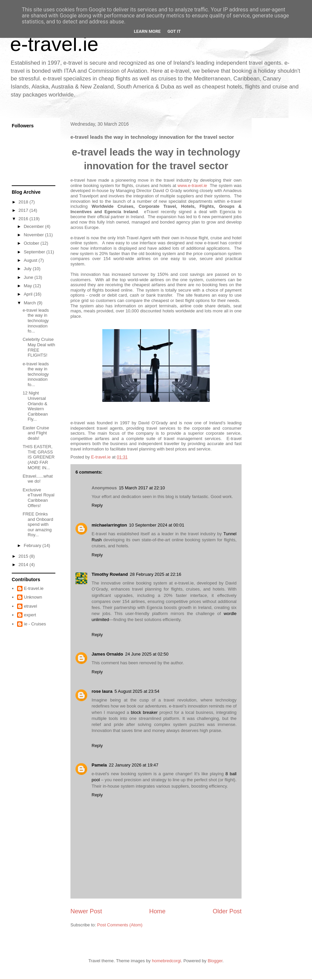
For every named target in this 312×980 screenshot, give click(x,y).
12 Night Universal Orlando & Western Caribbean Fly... (35, 406)
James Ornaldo (107, 654)
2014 (24, 565)
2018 (24, 202)
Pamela (99, 765)
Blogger (215, 961)
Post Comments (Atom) (120, 925)
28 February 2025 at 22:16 (155, 574)
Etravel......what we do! (38, 479)
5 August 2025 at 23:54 (137, 691)
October (32, 243)
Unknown (33, 597)
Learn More (147, 31)
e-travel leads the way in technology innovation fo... (36, 321)
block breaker (144, 712)
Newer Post (86, 911)
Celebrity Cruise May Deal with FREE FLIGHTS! (39, 347)
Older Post (227, 911)
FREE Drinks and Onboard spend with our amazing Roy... (38, 524)
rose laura (102, 691)
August (31, 260)
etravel (30, 606)
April (29, 294)
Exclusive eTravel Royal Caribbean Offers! (38, 498)
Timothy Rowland (110, 574)
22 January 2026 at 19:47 (134, 765)
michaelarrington (109, 525)
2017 (24, 210)
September (35, 252)
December (35, 226)
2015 (24, 556)
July (28, 269)
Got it (174, 31)
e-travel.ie (54, 44)
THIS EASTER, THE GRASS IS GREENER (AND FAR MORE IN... (38, 457)
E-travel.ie (34, 588)
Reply (97, 505)
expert (30, 615)
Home (158, 911)
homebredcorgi (167, 961)
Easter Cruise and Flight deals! (36, 433)
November (35, 235)
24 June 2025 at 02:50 (147, 654)
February (33, 545)
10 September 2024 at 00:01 (157, 525)
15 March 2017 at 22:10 (142, 488)
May (29, 286)
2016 (24, 219)
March (31, 303)
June (29, 277)
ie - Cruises (35, 624)
